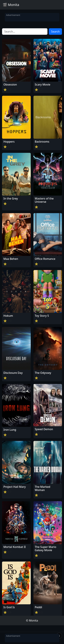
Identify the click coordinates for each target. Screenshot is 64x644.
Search (55, 32)
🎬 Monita (11, 5)
